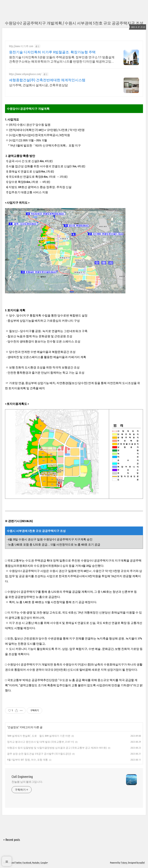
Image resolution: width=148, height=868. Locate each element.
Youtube (36, 863)
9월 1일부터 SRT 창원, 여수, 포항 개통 (27, 760)
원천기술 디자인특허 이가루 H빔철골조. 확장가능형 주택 (52, 52)
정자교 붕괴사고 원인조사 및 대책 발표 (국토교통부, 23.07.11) (41, 742)
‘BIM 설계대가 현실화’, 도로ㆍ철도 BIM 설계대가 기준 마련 (39, 736)
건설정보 (13, 727)
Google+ (44, 863)
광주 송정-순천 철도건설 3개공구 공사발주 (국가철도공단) (39, 754)
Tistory (124, 863)
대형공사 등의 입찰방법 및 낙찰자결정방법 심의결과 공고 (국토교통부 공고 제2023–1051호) (57, 748)
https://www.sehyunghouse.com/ (25, 74)
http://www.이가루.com (21, 46)
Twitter (18, 863)
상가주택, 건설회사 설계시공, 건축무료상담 (38, 85)
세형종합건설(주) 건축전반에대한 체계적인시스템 (47, 80)
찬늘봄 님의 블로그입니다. (27, 782)
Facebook (27, 863)
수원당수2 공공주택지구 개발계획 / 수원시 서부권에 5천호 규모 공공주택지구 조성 (74, 23)
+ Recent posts (12, 840)
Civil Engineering (22, 777)
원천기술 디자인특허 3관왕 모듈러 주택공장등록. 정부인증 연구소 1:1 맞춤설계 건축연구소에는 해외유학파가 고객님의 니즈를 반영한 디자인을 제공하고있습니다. (62, 59)
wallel (142, 863)
